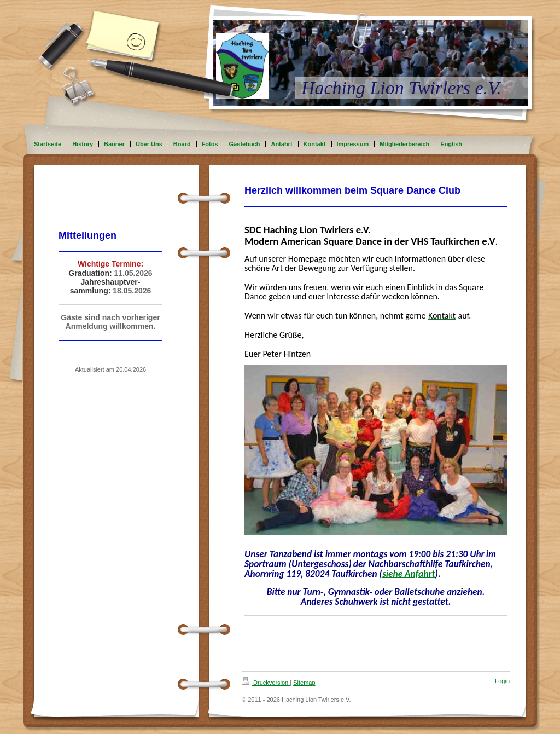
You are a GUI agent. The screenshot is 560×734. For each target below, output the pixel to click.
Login (502, 681)
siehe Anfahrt (409, 574)
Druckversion (266, 683)
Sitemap (304, 683)
